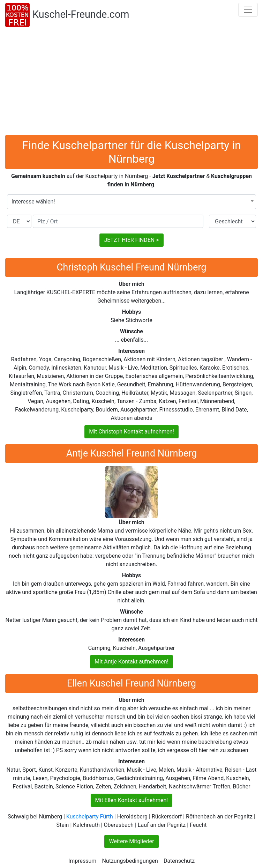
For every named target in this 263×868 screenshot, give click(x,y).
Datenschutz (179, 861)
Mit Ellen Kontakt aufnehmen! (132, 800)
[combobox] (131, 202)
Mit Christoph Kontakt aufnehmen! (131, 432)
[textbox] (131, 202)
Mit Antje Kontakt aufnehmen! (131, 662)
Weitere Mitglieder (131, 841)
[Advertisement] (131, 82)
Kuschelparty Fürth (90, 817)
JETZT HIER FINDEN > (131, 240)
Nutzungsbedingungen (130, 861)
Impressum (82, 861)
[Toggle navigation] (248, 10)
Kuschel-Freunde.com (81, 14)
